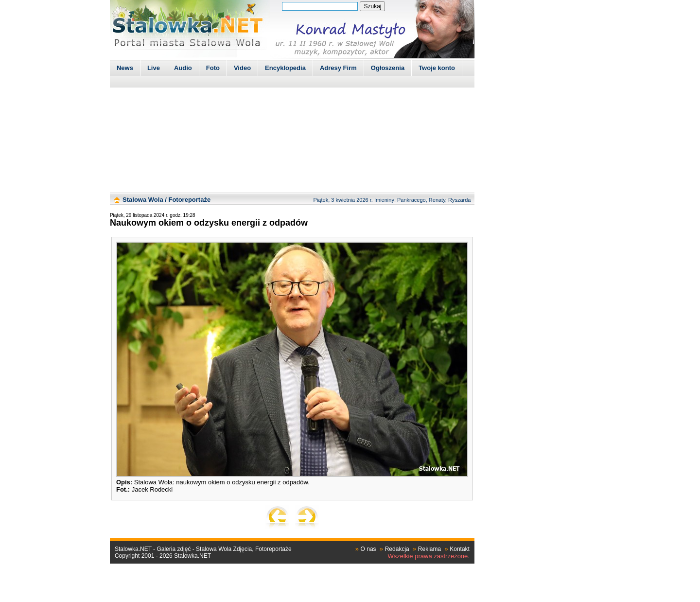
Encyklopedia (285, 68)
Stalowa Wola (143, 200)
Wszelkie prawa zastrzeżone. (429, 556)
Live (154, 68)
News (125, 68)
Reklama (429, 549)
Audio (183, 68)
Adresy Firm (338, 68)
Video (242, 68)
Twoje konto (437, 68)
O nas (368, 549)
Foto (213, 68)
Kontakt (460, 549)
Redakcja (397, 549)
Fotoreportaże (189, 200)
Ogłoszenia (388, 68)
